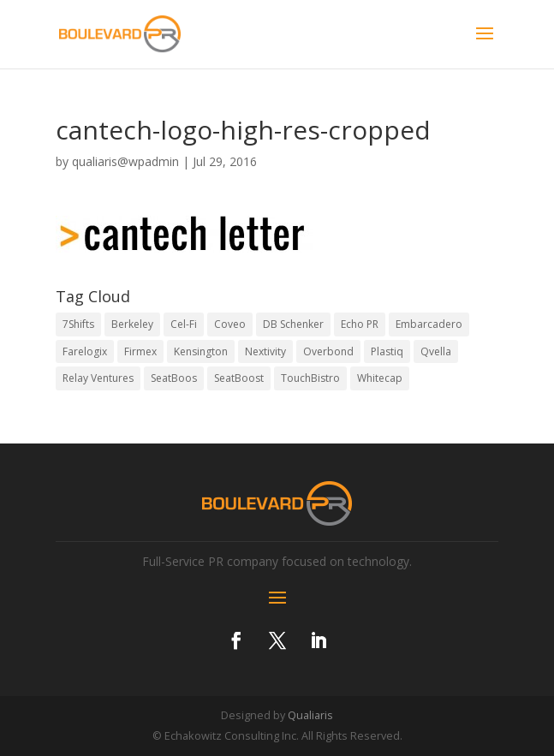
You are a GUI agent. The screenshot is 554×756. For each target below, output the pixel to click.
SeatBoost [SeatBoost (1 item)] (239, 378)
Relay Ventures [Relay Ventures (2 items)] (98, 378)
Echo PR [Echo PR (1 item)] (360, 324)
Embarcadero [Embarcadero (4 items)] (429, 324)
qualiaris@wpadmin (125, 161)
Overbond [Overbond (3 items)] (328, 351)
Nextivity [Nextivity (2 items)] (265, 351)
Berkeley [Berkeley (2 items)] (132, 324)
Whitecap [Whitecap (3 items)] (380, 378)
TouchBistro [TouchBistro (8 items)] (310, 378)
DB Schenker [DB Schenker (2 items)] (293, 324)
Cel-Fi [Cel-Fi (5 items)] (184, 324)
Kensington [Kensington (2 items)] (201, 351)
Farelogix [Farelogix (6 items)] (85, 351)
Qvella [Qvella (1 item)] (436, 351)
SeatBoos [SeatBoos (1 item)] (174, 378)
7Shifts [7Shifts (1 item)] (78, 324)
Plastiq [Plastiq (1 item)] (387, 351)
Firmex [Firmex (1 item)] (140, 351)
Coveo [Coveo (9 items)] (230, 324)
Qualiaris (310, 715)
